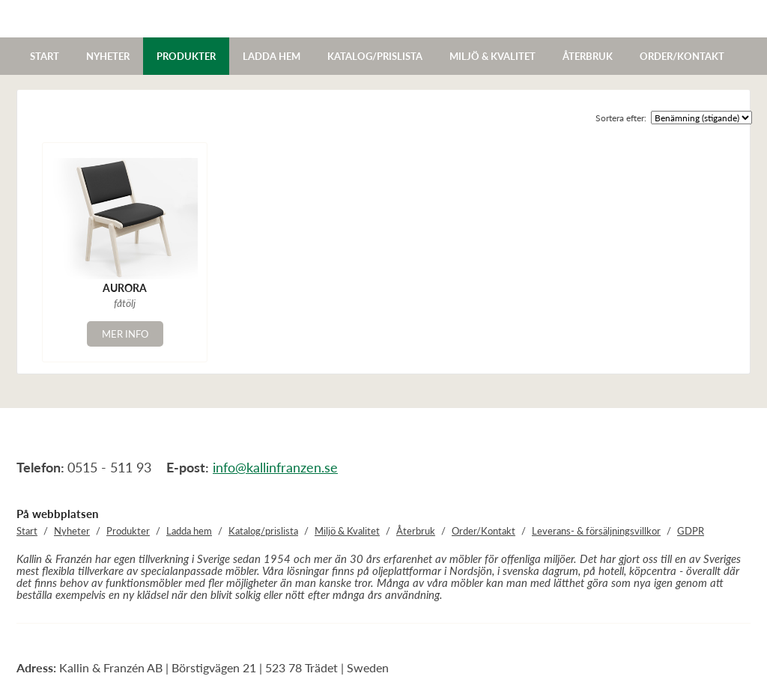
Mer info (125, 334)
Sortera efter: (621, 118)
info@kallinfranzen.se (275, 467)
